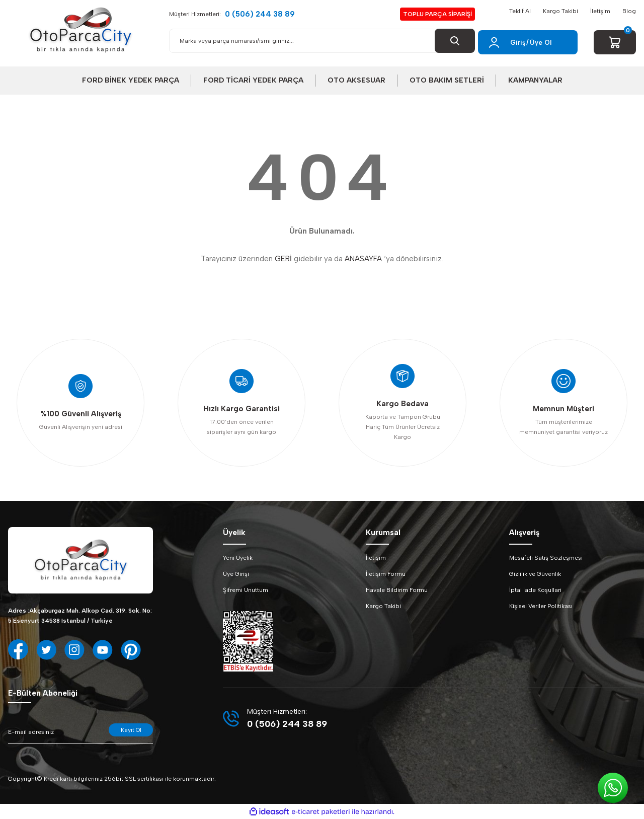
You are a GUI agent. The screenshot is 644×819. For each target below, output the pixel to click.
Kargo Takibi (560, 11)
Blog (629, 11)
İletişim (600, 11)
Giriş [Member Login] (518, 43)
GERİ (283, 259)
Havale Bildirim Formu (397, 590)
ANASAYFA (363, 259)
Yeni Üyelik (238, 558)
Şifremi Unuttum (246, 590)
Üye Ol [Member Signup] (541, 43)
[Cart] (615, 42)
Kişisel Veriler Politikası (541, 606)
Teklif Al (520, 11)
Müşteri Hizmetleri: (232, 14)
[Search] (322, 41)
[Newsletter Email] (80, 733)
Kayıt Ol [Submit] (131, 730)
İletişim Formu (386, 574)
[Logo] (80, 30)
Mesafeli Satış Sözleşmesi (546, 558)
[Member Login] (494, 42)
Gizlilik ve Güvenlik (535, 574)
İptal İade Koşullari (535, 590)
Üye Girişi (236, 574)
